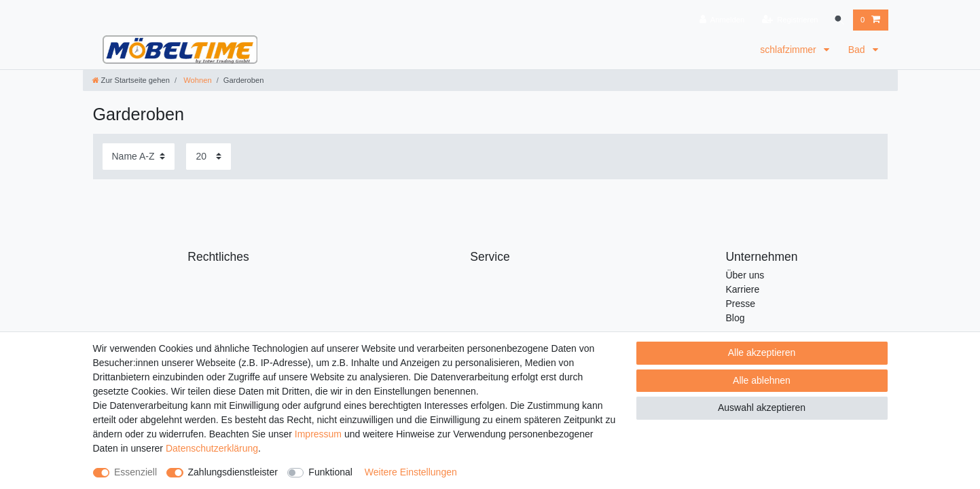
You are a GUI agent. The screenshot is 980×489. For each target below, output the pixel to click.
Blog (735, 318)
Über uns (745, 275)
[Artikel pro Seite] (208, 157)
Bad (858, 50)
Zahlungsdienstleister (233, 472)
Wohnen (197, 80)
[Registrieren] (790, 20)
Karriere (742, 289)
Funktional (330, 472)
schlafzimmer (789, 50)
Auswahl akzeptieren (762, 407)
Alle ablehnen (762, 380)
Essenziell (135, 472)
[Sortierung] (139, 157)
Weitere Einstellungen (411, 472)
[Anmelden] (722, 20)
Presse (740, 304)
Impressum (318, 434)
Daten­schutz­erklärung (212, 448)
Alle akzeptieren (762, 352)
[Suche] (839, 20)
